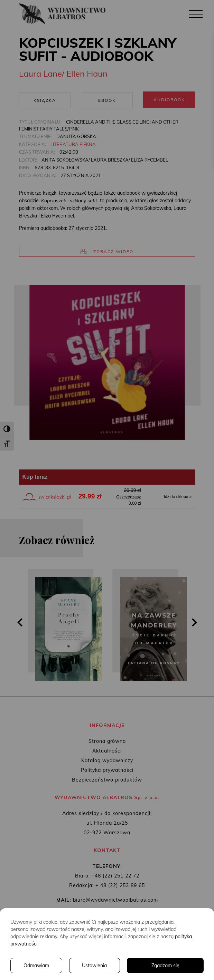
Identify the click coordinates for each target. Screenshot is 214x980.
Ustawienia (94, 966)
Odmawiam (36, 966)
